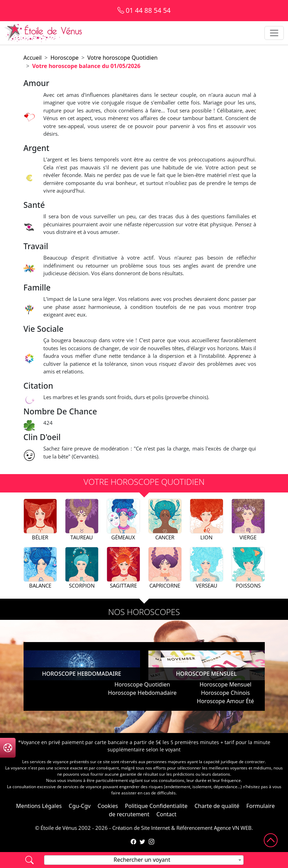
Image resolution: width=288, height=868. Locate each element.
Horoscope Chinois (225, 693)
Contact (166, 814)
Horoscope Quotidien (142, 684)
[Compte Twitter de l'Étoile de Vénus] (142, 842)
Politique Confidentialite (156, 806)
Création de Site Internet (141, 828)
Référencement (194, 828)
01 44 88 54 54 (144, 10)
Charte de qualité (217, 806)
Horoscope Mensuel (226, 684)
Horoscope (64, 58)
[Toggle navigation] (274, 33)
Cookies (108, 806)
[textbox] (144, 860)
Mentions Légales (39, 806)
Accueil (33, 58)
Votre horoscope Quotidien (123, 58)
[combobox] (144, 860)
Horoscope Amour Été (225, 701)
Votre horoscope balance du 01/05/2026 (86, 66)
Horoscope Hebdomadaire (142, 693)
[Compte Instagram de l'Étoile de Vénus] (151, 842)
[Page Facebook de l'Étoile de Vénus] (133, 842)
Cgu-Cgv (80, 806)
